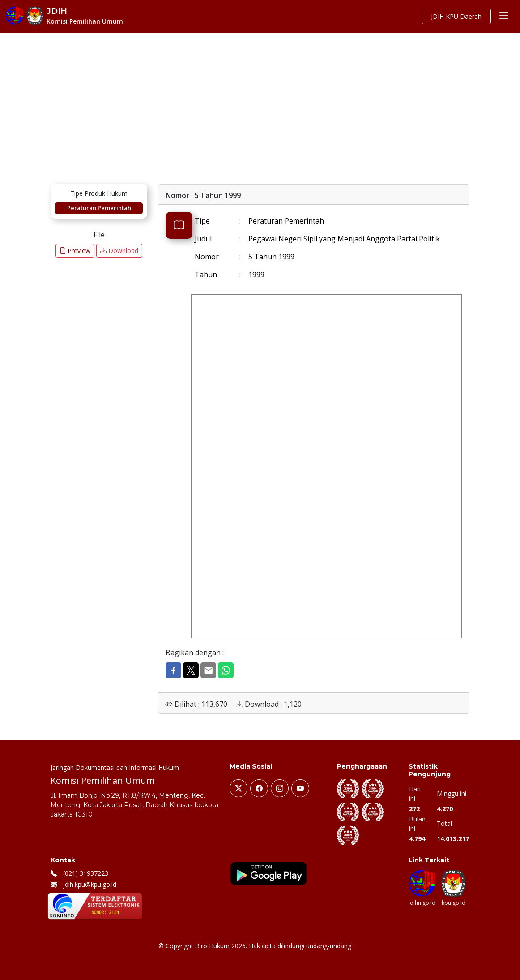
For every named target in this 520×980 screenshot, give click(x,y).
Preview (75, 251)
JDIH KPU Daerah (456, 16)
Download (119, 251)
